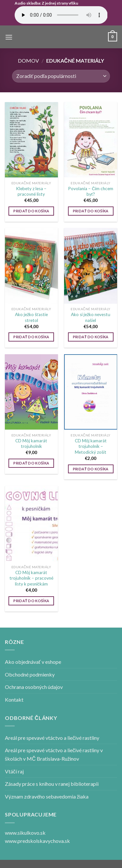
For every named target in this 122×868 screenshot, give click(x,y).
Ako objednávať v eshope (33, 662)
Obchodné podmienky (30, 674)
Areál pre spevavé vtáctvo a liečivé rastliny (52, 738)
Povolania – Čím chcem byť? (91, 191)
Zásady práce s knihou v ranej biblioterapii (52, 784)
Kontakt (14, 700)
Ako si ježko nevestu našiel (91, 317)
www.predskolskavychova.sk (37, 841)
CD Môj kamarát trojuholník (31, 444)
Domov (28, 61)
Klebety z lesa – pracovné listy (31, 191)
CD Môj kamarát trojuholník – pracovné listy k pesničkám (31, 578)
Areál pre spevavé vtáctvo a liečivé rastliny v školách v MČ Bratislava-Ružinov (54, 754)
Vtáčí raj (14, 771)
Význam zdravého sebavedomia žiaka (47, 796)
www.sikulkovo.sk (25, 833)
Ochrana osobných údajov (34, 687)
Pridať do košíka (31, 211)
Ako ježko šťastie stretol (31, 317)
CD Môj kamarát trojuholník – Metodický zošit (91, 446)
